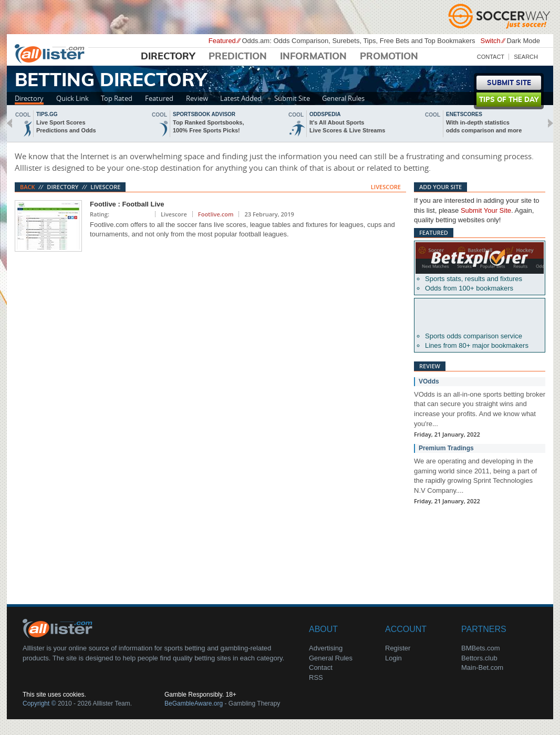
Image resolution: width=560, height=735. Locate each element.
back (9, 123)
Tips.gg (47, 114)
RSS (316, 677)
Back (28, 187)
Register (398, 648)
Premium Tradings (446, 448)
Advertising (326, 648)
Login (393, 658)
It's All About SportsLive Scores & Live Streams (347, 126)
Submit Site (292, 98)
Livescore (105, 187)
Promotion (389, 57)
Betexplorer (480, 258)
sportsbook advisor (204, 114)
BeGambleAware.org (194, 703)
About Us (59, 628)
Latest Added (241, 98)
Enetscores (464, 114)
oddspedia (325, 114)
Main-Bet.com (482, 667)
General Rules (343, 98)
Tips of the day (509, 100)
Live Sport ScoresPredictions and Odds (66, 126)
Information (313, 57)
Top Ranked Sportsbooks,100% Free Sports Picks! (208, 126)
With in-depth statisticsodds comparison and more (484, 126)
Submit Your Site (486, 210)
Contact (491, 57)
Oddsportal (480, 315)
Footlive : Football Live (127, 204)
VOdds (429, 381)
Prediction (238, 57)
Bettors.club (479, 658)
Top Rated (117, 98)
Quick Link (72, 98)
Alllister (51, 53)
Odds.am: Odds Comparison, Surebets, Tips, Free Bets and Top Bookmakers (358, 41)
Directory (168, 57)
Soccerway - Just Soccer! (501, 16)
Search (526, 57)
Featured (159, 98)
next (551, 123)
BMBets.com (481, 648)
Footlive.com (216, 214)
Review (197, 98)
